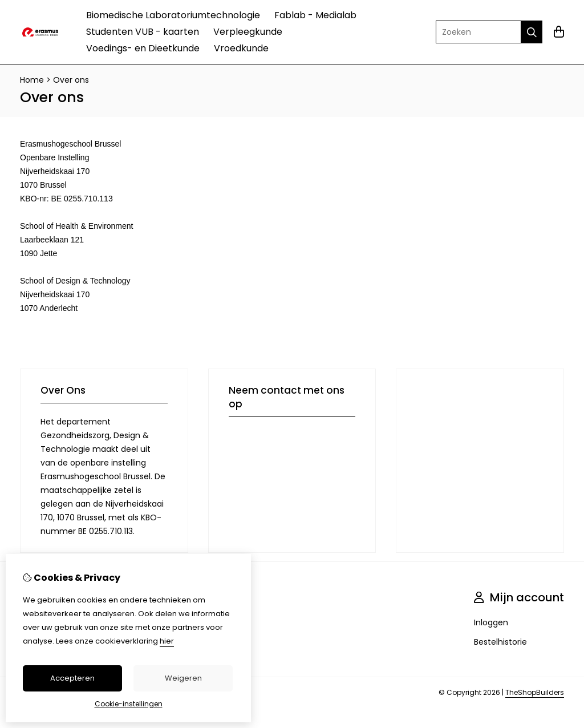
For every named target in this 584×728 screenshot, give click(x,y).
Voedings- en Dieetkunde (143, 48)
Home (32, 80)
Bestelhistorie (500, 642)
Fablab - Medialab (315, 15)
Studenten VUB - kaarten (143, 32)
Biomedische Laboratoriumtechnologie (173, 15)
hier (167, 641)
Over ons (71, 80)
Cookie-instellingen (129, 704)
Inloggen (491, 622)
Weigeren (183, 678)
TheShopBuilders (535, 692)
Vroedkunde (241, 48)
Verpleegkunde (248, 32)
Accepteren (72, 678)
